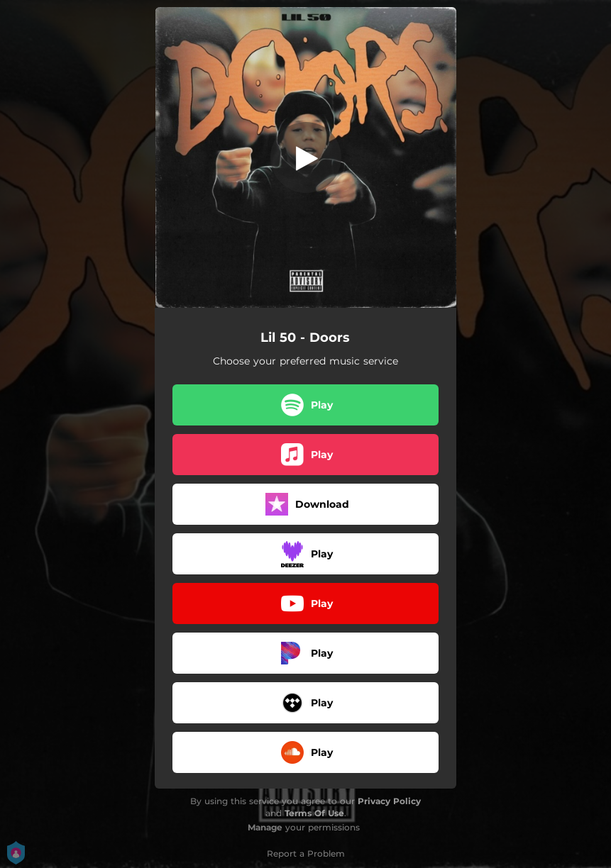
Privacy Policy (389, 801)
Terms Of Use (314, 813)
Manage (265, 827)
